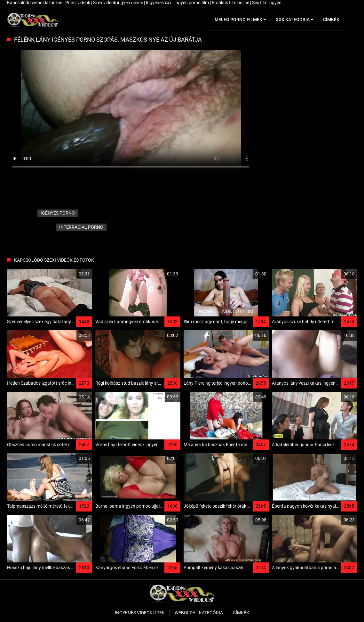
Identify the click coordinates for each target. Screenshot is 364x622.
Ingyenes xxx (159, 3)
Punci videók (78, 3)
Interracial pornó (81, 227)
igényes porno (58, 213)
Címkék (241, 613)
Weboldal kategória (199, 613)
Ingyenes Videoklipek (140, 613)
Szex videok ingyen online (119, 3)
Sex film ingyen (267, 3)
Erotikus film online (231, 3)
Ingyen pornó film (192, 3)
